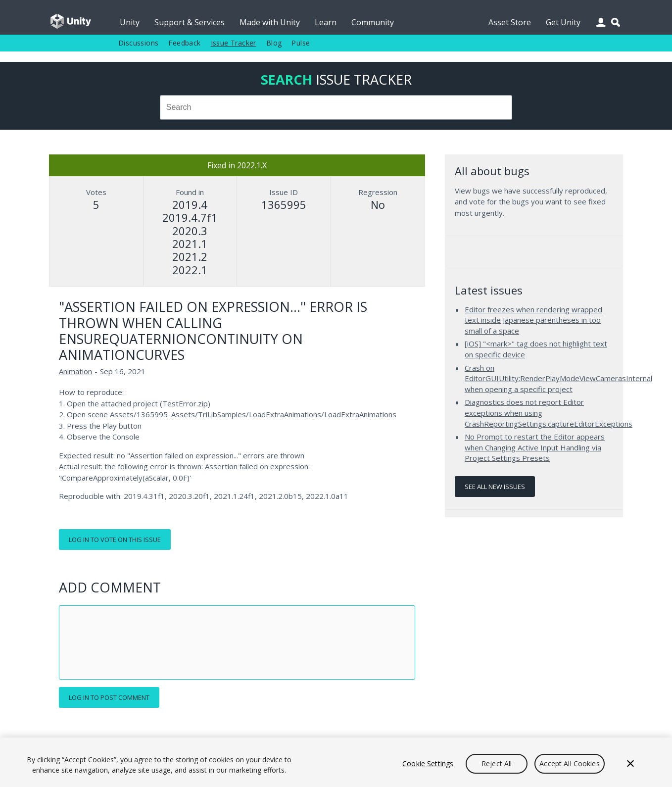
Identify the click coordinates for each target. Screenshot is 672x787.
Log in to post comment (109, 697)
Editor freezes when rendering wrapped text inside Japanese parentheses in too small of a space (533, 320)
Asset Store (510, 22)
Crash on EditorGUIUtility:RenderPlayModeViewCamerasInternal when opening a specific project (558, 378)
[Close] (630, 764)
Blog (274, 43)
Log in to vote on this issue (115, 540)
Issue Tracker (234, 43)
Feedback (184, 43)
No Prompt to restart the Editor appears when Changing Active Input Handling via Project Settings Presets (535, 447)
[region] (336, 762)
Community (373, 22)
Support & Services (190, 22)
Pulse (301, 43)
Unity (130, 22)
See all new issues (495, 487)
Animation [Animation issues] (75, 371)
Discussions (138, 43)
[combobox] (336, 107)
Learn (326, 22)
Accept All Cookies (570, 763)
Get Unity (563, 22)
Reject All (497, 763)
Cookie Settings (428, 763)
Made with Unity (270, 22)
